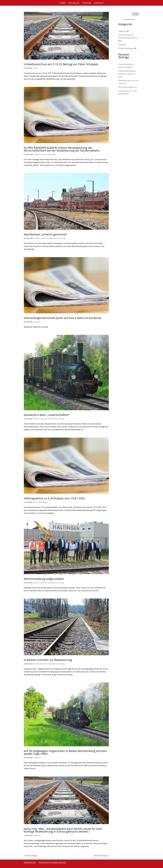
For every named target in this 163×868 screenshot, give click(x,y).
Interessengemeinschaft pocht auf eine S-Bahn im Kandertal (63, 318)
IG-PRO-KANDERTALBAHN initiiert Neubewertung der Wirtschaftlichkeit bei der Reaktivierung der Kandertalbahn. (62, 149)
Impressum (30, 863)
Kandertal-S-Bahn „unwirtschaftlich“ (47, 415)
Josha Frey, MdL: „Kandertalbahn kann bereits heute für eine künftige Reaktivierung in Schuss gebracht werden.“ (63, 830)
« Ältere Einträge (30, 856)
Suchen (136, 14)
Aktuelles (74, 3)
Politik (36, 68)
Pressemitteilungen (49, 154)
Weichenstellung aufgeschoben (44, 579)
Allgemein (38, 154)
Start (63, 3)
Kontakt (99, 3)
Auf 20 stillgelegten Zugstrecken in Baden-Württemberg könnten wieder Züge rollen (65, 752)
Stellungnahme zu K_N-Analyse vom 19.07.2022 (54, 498)
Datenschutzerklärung (52, 863)
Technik (87, 3)
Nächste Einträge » (101, 856)
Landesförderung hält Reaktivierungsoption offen (127, 74)
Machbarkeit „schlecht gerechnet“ (46, 234)
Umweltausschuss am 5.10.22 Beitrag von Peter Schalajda (61, 64)
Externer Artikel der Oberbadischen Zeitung (50, 238)
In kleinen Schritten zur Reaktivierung (48, 660)
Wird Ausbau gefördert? (128, 87)
